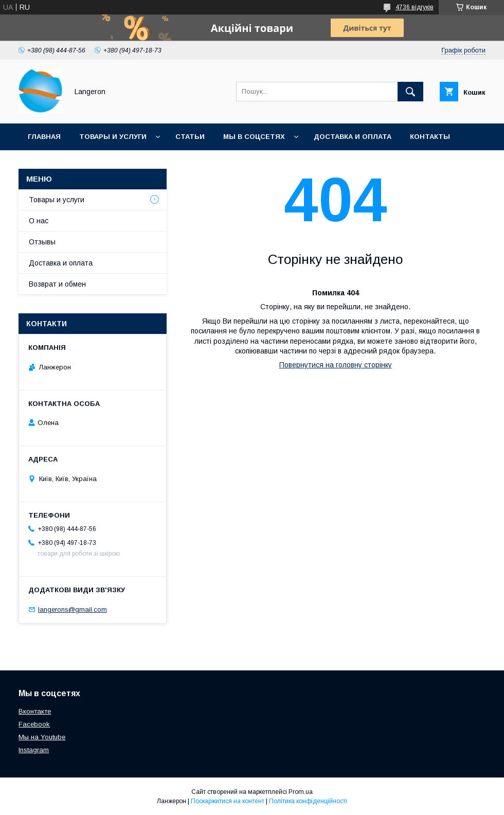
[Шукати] (410, 92)
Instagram (34, 750)
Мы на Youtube (42, 737)
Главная (44, 137)
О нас (39, 221)
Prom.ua (301, 792)
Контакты (430, 137)
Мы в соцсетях (254, 137)
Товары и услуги (113, 137)
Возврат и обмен (57, 284)
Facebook (34, 724)
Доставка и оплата (353, 137)
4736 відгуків (415, 7)
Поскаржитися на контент (228, 801)
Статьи (190, 137)
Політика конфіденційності (308, 801)
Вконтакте (35, 711)
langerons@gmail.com (73, 609)
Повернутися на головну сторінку (336, 365)
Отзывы (42, 242)
